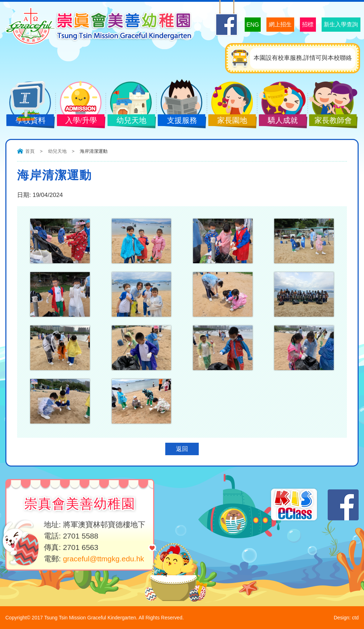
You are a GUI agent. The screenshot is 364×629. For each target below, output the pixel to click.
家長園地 (230, 121)
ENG (227, 24)
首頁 (30, 151)
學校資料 (28, 121)
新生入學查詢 (336, 24)
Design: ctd (346, 618)
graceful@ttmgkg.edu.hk (104, 559)
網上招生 (260, 24)
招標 (294, 24)
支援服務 (180, 121)
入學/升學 (79, 121)
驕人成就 (280, 121)
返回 (182, 449)
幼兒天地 (129, 121)
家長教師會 (331, 121)
